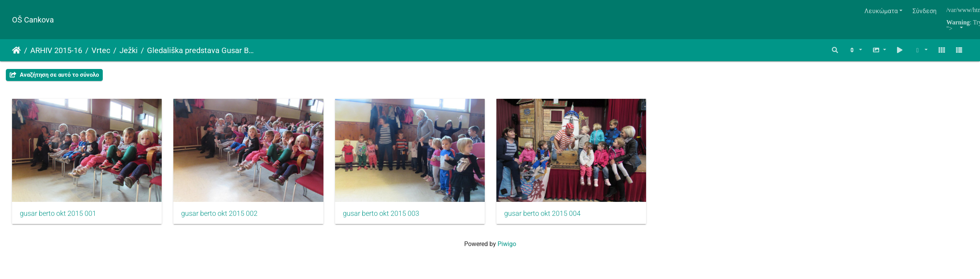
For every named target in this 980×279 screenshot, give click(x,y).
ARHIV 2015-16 (56, 50)
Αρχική (16, 50)
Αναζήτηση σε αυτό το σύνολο (54, 75)
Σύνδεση (925, 11)
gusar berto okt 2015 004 (556, 217)
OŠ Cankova (33, 20)
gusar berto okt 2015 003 (390, 217)
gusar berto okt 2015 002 (224, 217)
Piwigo (507, 247)
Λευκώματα (881, 11)
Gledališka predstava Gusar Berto (200, 50)
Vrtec (101, 50)
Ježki (129, 50)
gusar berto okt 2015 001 (58, 217)
